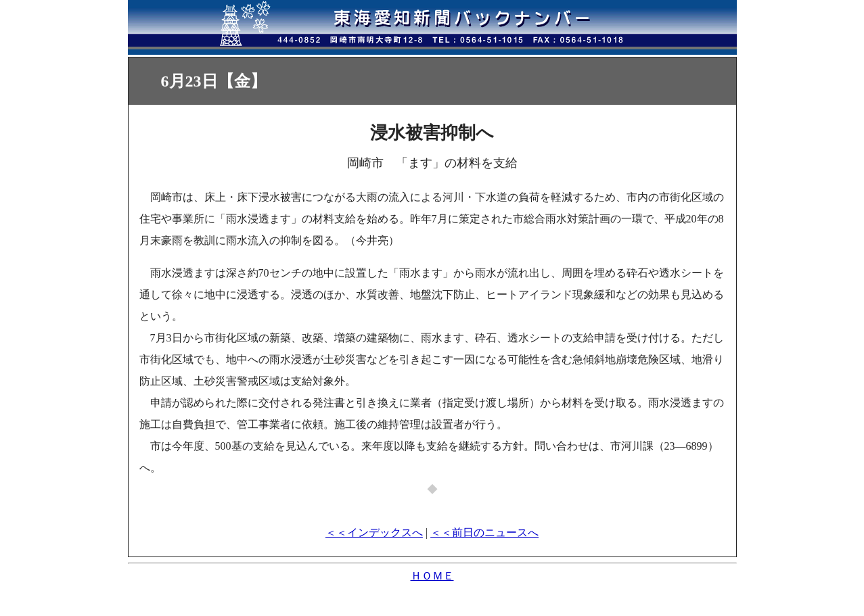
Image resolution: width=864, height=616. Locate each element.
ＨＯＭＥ (432, 576)
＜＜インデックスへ (374, 532)
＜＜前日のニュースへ (484, 532)
